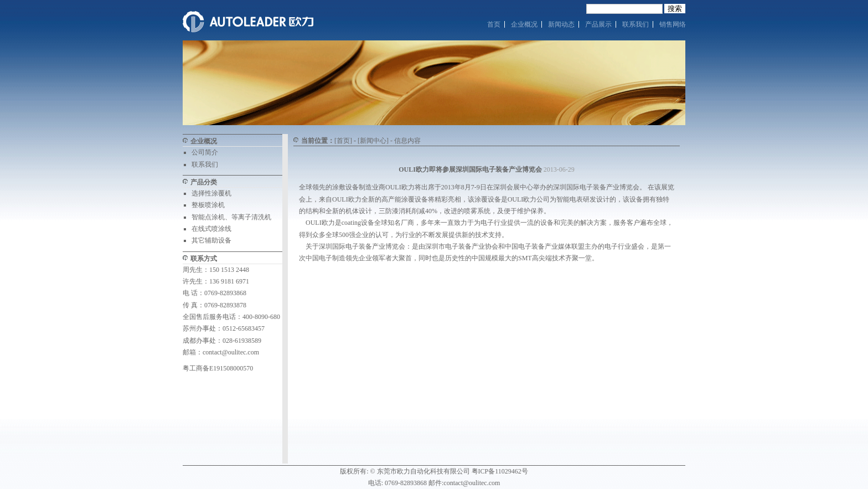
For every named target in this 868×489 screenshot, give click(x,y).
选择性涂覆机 (211, 193)
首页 (494, 24)
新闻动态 (561, 24)
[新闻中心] (373, 141)
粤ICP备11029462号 (500, 471)
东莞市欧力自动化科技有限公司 (423, 471)
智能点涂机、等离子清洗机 (231, 217)
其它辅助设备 (211, 240)
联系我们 (635, 24)
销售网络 (673, 24)
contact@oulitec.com (231, 352)
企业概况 (524, 24)
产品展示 (598, 24)
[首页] (343, 141)
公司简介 (205, 152)
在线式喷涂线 (211, 229)
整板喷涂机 (208, 205)
